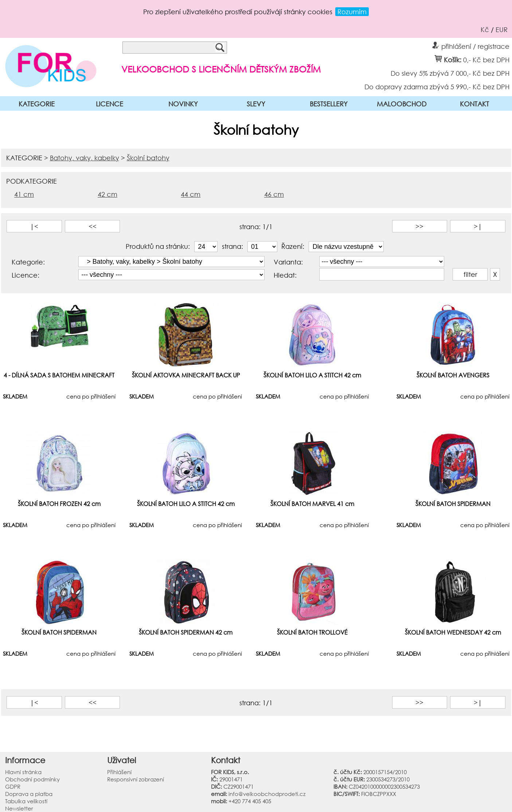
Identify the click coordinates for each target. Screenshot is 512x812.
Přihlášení (119, 772)
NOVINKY (183, 104)
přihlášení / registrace (471, 45)
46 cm (274, 194)
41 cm (24, 194)
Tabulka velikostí (26, 801)
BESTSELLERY (329, 104)
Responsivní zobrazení (136, 779)
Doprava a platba (29, 794)
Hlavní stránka (23, 772)
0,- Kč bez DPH (486, 59)
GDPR (13, 786)
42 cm (108, 194)
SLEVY (256, 104)
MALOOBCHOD (402, 104)
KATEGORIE (37, 104)
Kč (485, 30)
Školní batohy (148, 158)
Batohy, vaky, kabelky (85, 158)
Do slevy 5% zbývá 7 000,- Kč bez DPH (450, 73)
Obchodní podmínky (32, 779)
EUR (502, 30)
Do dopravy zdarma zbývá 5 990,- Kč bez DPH (437, 86)
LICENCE (110, 104)
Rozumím (352, 12)
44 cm (191, 194)
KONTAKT (474, 104)
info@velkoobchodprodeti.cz (267, 794)
